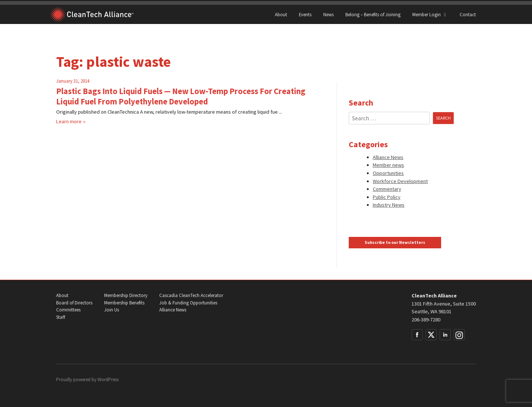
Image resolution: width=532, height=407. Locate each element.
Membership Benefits (124, 303)
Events (305, 14)
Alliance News (388, 157)
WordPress (108, 380)
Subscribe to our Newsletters (395, 242)
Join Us (112, 310)
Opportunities (388, 173)
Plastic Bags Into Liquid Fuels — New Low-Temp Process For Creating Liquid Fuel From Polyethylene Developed (181, 96)
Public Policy (387, 197)
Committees (68, 310)
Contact (468, 14)
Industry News (389, 205)
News (328, 14)
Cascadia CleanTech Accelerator (191, 295)
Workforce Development (400, 181)
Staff (61, 317)
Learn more (69, 121)
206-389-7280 (426, 320)
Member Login (430, 14)
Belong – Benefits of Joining (373, 14)
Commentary (387, 189)
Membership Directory (126, 295)
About (281, 14)
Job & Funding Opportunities (188, 303)
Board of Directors (74, 303)
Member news (388, 165)
